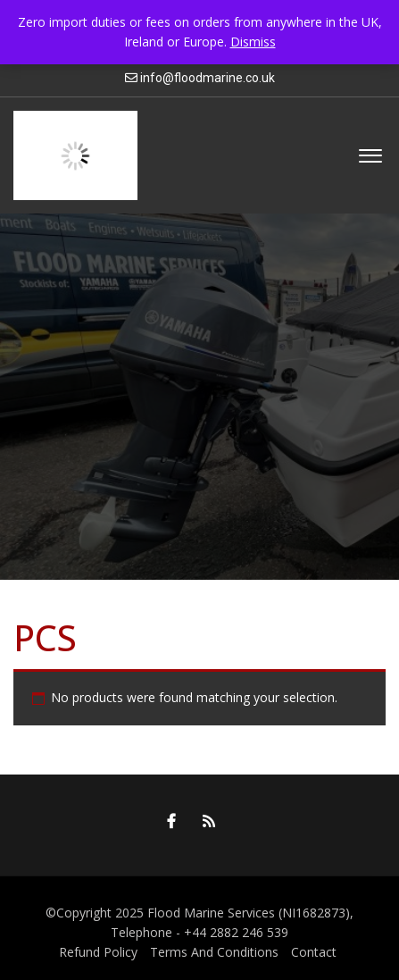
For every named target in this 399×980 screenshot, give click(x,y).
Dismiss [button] (253, 42)
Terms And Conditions (214, 952)
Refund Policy (98, 952)
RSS (204, 821)
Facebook (167, 821)
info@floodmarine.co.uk (208, 78)
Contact (314, 952)
